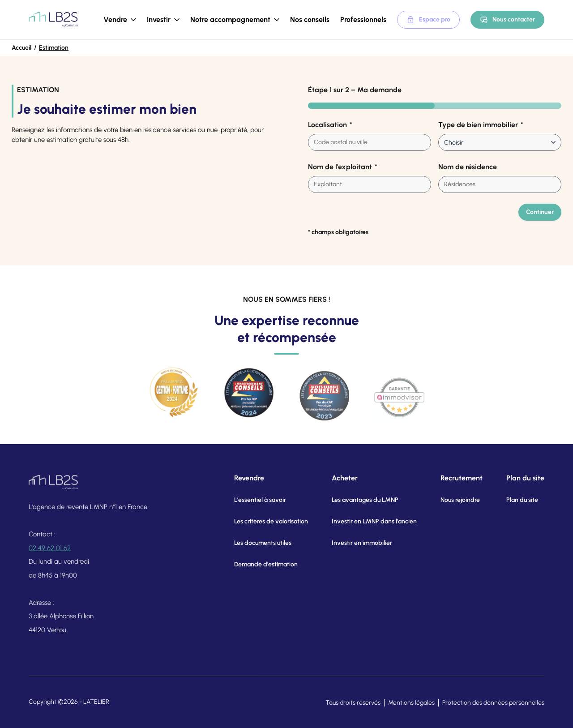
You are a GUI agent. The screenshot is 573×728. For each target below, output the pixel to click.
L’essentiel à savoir (251, 500)
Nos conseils (310, 19)
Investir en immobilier (352, 543)
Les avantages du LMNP (355, 500)
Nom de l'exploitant (343, 167)
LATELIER (96, 702)
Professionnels (363, 19)
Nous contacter (507, 20)
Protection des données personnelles (493, 703)
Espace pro (428, 20)
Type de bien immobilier (481, 125)
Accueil (21, 48)
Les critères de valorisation (262, 521)
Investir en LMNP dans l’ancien (364, 521)
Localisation (330, 125)
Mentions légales (411, 703)
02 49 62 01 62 (50, 555)
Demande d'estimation (257, 564)
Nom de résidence (468, 167)
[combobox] (370, 142)
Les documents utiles (253, 543)
